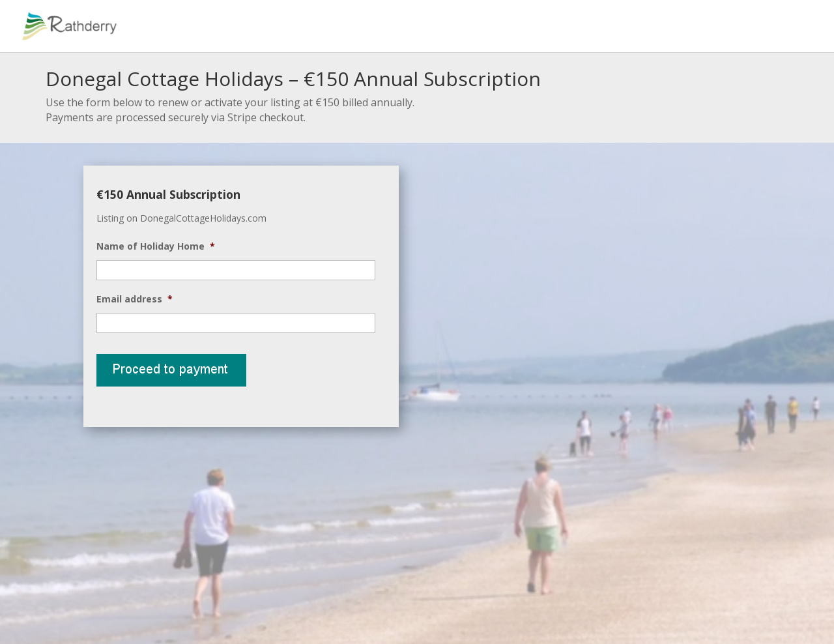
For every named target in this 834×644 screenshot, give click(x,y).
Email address (135, 299)
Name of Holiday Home (156, 246)
